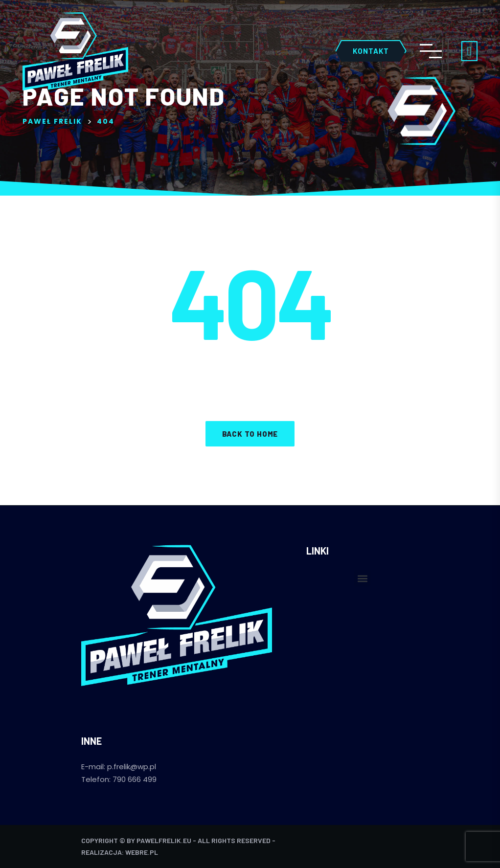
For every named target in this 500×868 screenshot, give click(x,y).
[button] (362, 578)
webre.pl (142, 852)
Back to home (250, 434)
